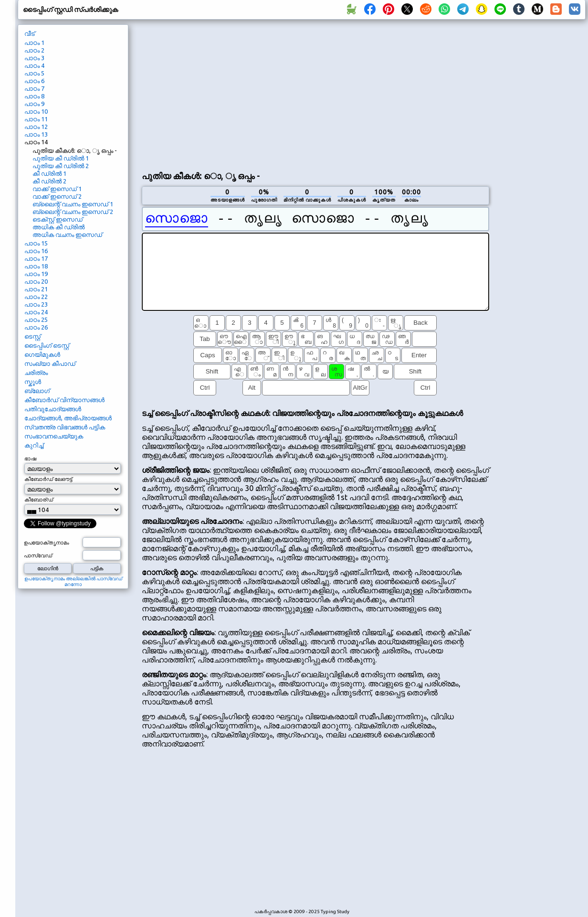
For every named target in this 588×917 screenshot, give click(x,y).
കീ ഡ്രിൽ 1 (49, 173)
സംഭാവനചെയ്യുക (54, 436)
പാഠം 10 (36, 111)
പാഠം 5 (34, 73)
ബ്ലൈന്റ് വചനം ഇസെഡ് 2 (73, 212)
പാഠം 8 (34, 96)
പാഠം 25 (36, 320)
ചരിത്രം (36, 373)
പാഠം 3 (34, 58)
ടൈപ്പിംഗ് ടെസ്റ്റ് (47, 345)
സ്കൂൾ (33, 382)
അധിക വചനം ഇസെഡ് (67, 235)
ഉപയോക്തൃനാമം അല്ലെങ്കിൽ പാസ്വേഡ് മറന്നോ (73, 581)
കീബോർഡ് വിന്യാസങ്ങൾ (64, 400)
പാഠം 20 (36, 281)
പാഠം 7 (34, 88)
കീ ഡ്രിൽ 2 (49, 181)
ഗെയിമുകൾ (42, 354)
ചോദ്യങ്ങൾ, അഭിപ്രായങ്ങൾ (68, 418)
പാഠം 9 (34, 104)
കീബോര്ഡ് (39, 500)
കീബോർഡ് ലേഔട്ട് (48, 479)
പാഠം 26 (36, 327)
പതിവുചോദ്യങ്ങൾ (53, 409)
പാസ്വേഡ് (38, 555)
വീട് (30, 33)
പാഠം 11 (36, 119)
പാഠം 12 (36, 127)
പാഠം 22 (36, 297)
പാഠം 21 (36, 289)
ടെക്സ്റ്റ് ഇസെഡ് (58, 219)
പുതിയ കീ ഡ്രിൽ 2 (61, 166)
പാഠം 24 (36, 312)
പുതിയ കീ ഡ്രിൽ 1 (61, 158)
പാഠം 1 (34, 43)
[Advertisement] (254, 94)
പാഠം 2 (34, 50)
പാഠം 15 (36, 243)
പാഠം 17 (36, 258)
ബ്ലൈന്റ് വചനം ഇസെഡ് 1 (73, 204)
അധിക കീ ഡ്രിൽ (58, 227)
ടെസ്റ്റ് (32, 336)
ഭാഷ (30, 458)
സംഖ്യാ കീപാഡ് (50, 363)
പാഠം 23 (36, 304)
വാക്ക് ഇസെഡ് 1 (57, 189)
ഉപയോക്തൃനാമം (47, 543)
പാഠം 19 (36, 274)
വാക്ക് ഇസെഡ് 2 (57, 196)
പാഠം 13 (36, 134)
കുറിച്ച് (34, 445)
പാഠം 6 (34, 81)
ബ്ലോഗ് (37, 391)
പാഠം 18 (36, 266)
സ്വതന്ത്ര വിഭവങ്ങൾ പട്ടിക (65, 427)
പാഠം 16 (36, 251)
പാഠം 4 (34, 65)
